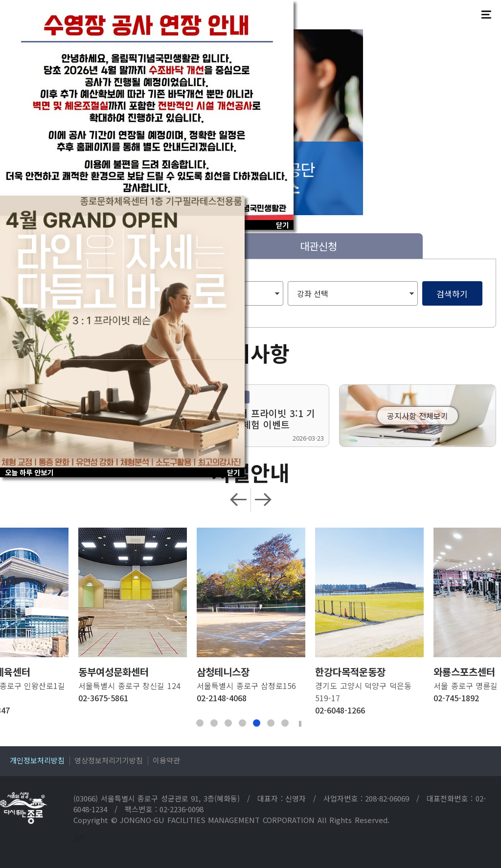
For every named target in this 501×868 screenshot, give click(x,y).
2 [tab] (214, 723)
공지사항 (250, 353)
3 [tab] (228, 723)
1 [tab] (200, 723)
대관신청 (319, 246)
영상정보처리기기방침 (109, 760)
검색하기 (452, 294)
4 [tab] (242, 723)
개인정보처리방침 (37, 760)
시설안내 (250, 472)
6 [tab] (271, 723)
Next (263, 500)
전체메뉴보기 (486, 15)
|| (300, 723)
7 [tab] (285, 723)
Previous (239, 500)
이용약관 (166, 760)
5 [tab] (257, 723)
